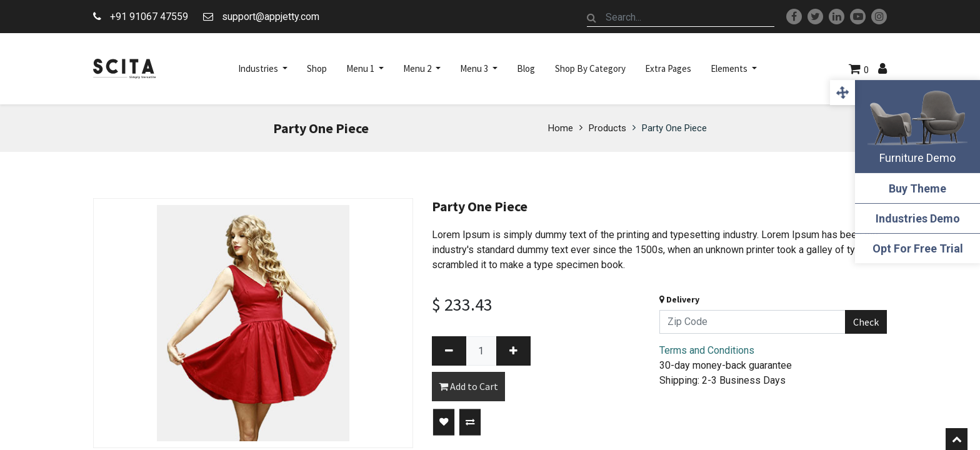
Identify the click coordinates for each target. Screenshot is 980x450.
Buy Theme (917, 188)
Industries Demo (918, 218)
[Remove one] (449, 351)
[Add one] (513, 351)
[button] (444, 422)
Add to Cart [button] (468, 386)
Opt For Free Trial (918, 248)
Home (561, 128)
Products (607, 128)
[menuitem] (317, 69)
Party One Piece (674, 128)
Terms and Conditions (707, 350)
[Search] (592, 17)
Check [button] (866, 322)
